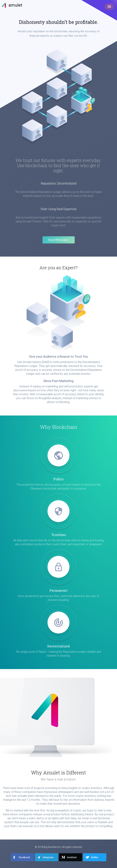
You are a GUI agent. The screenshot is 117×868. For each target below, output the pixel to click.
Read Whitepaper (58, 240)
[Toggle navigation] (109, 7)
